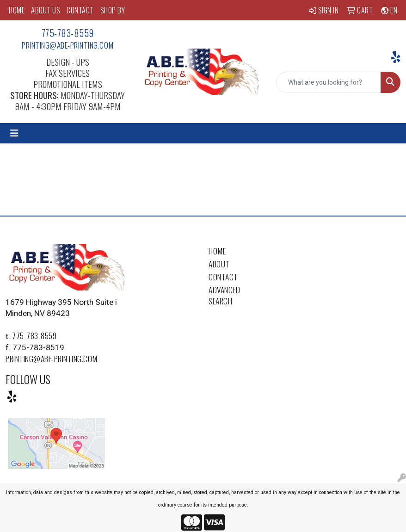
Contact (223, 277)
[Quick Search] (329, 82)
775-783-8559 (68, 33)
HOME (17, 10)
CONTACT (80, 10)
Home (217, 251)
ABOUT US (46, 10)
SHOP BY (113, 10)
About (219, 264)
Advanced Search (224, 295)
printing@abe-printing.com (68, 45)
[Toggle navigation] (14, 133)
